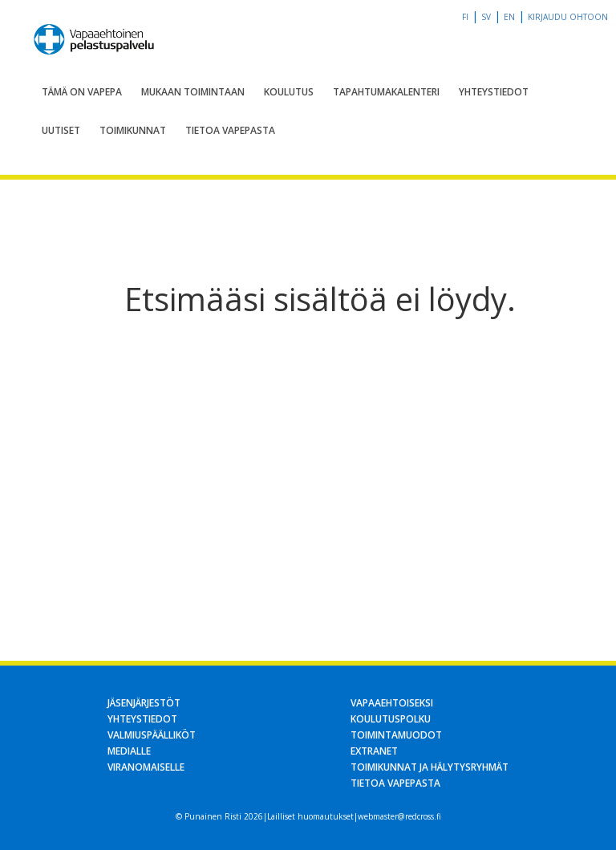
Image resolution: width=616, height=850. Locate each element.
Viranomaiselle (146, 767)
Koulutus (289, 92)
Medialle (129, 751)
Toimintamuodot (396, 735)
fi (465, 17)
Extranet (374, 751)
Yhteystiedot (494, 92)
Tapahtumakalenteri (386, 92)
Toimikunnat (133, 130)
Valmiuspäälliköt (152, 735)
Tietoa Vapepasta (230, 130)
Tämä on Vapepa (82, 92)
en (509, 17)
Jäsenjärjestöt (144, 703)
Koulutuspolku (391, 719)
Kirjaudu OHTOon (568, 17)
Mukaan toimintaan (193, 92)
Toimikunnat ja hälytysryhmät (430, 767)
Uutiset (61, 130)
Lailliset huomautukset (310, 816)
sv (486, 17)
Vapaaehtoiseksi (392, 703)
